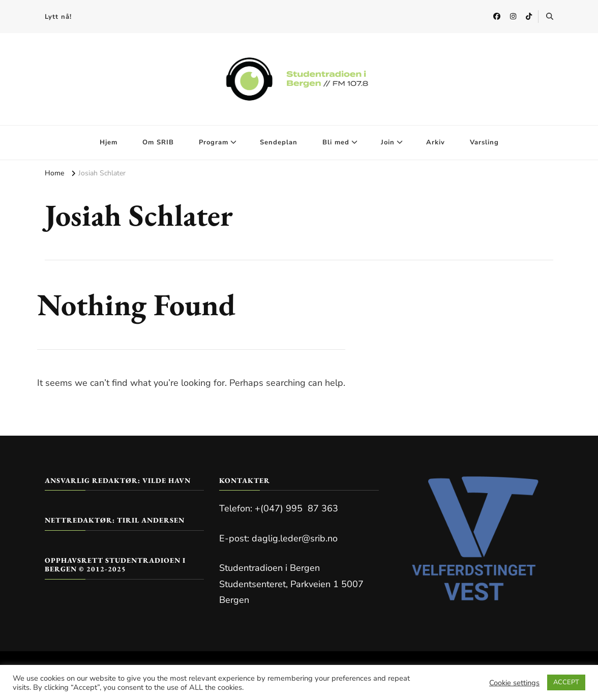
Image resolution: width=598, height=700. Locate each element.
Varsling (484, 142)
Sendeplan (279, 142)
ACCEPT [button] (566, 682)
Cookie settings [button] (514, 683)
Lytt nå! (58, 17)
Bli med (336, 142)
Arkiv (436, 142)
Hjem (109, 142)
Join (388, 142)
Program (214, 142)
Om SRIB (158, 142)
